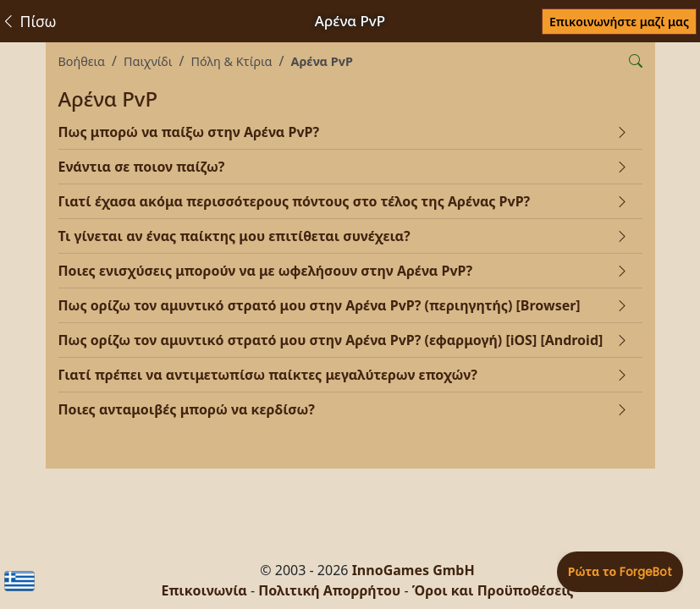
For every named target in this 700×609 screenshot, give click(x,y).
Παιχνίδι (148, 61)
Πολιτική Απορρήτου (329, 590)
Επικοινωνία (204, 590)
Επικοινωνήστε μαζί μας (619, 22)
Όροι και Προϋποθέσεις (493, 590)
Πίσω (28, 21)
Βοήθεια (82, 61)
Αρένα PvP (322, 61)
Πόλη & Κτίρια (232, 61)
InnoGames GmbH (413, 570)
